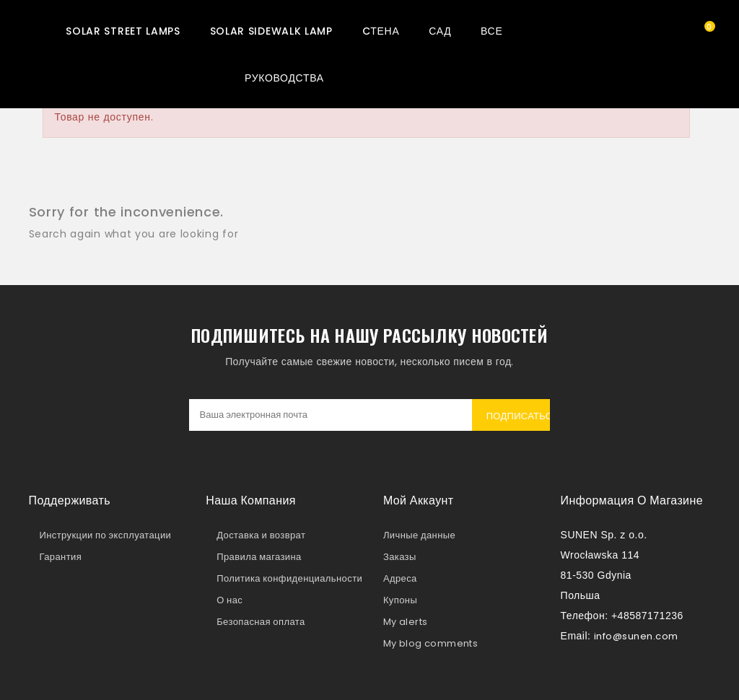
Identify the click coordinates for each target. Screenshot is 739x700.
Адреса (400, 578)
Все (491, 31)
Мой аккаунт (419, 500)
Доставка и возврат (261, 535)
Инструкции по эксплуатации (106, 535)
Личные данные (419, 535)
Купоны (400, 600)
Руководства (284, 78)
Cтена (381, 31)
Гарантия (61, 557)
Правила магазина (259, 557)
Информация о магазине (632, 500)
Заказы (400, 557)
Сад (440, 31)
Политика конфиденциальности (289, 578)
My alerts (406, 622)
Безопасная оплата (261, 622)
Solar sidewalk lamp (271, 31)
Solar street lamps (123, 31)
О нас (229, 600)
